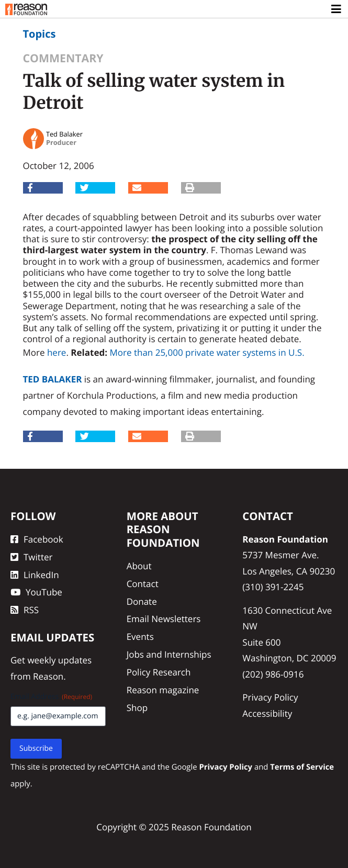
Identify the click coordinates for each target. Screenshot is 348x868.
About (139, 566)
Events (140, 636)
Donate (142, 601)
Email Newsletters (164, 619)
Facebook (37, 539)
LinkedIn (35, 575)
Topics (40, 34)
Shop (137, 708)
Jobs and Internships (169, 654)
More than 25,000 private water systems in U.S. (207, 352)
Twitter (31, 557)
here (57, 352)
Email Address (51, 697)
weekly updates (59, 660)
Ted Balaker (53, 379)
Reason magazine (163, 690)
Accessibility (267, 713)
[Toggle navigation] (337, 9)
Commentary (63, 58)
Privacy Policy (270, 697)
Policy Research (159, 672)
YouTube (36, 592)
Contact (143, 584)
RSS (25, 610)
